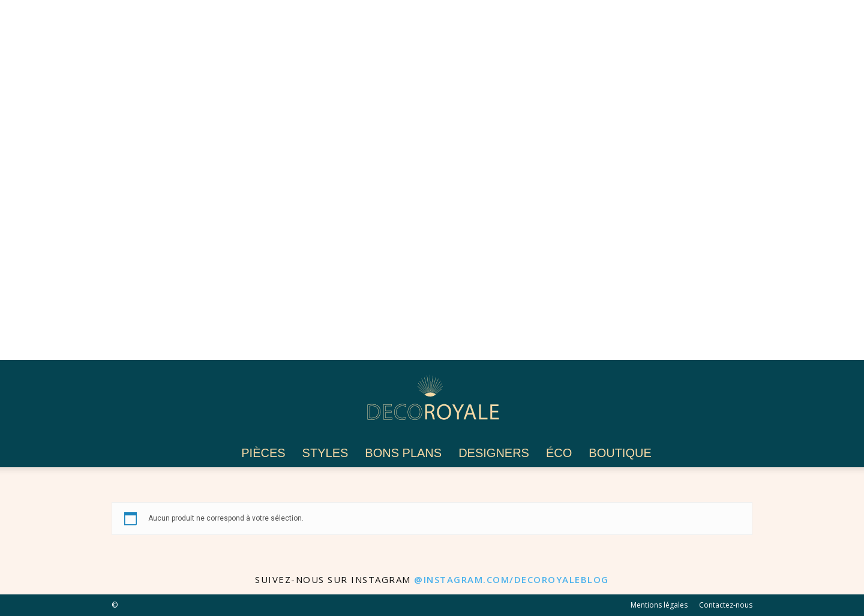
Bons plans (403, 453)
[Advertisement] (360, 180)
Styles (325, 453)
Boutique (620, 453)
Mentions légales (659, 605)
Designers (494, 453)
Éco (559, 453)
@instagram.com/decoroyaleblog (511, 579)
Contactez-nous (726, 605)
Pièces (263, 453)
